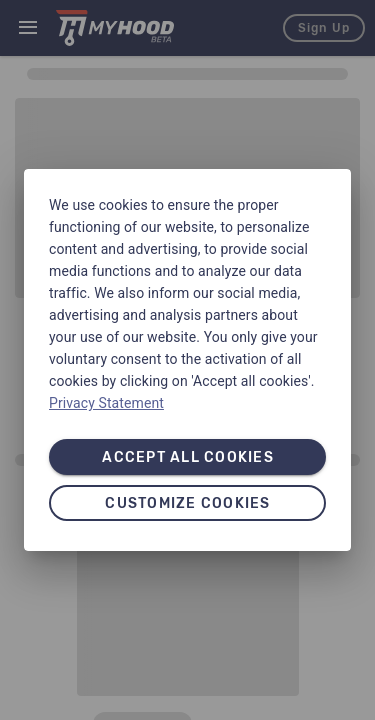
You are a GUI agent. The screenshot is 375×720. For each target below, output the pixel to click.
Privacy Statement (106, 403)
